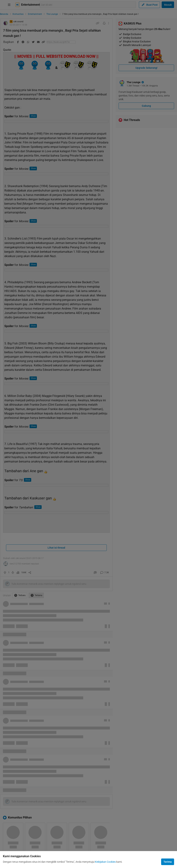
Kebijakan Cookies (105, 862)
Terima (168, 862)
